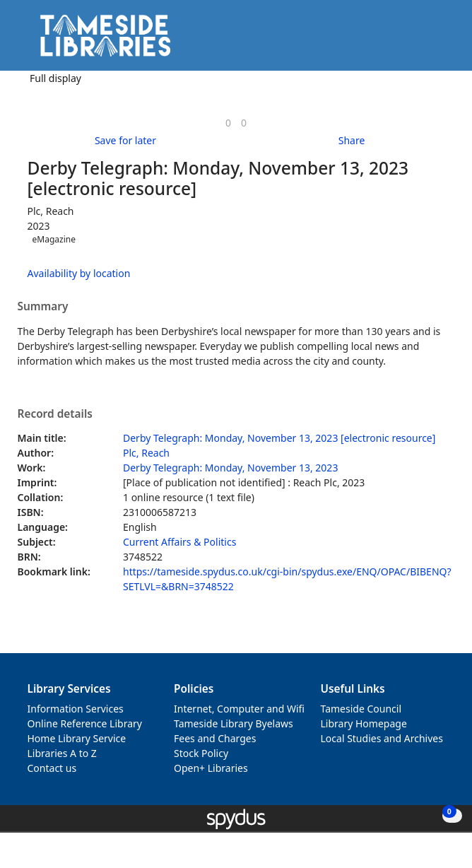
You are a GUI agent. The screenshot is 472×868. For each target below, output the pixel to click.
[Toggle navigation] (440, 41)
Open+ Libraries (211, 768)
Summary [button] (43, 307)
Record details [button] (55, 414)
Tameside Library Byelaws (234, 723)
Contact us (52, 768)
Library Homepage (364, 723)
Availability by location (79, 273)
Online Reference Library (85, 723)
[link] (228, 123)
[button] (423, 41)
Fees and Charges (215, 738)
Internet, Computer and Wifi (239, 709)
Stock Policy (201, 753)
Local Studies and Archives (382, 738)
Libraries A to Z (62, 753)
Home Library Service (77, 738)
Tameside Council (361, 709)
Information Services (76, 709)
